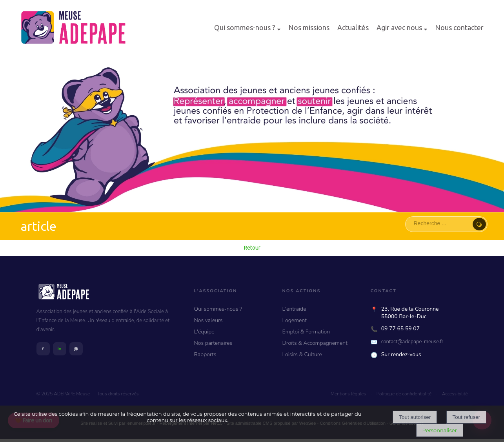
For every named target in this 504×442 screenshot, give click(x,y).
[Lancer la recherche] (479, 224)
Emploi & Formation (306, 332)
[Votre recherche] (441, 223)
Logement (295, 320)
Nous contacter (459, 27)
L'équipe (204, 332)
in (59, 349)
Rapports (205, 354)
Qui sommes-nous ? (245, 27)
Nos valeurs (208, 320)
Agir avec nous (399, 27)
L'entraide (294, 309)
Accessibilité (455, 394)
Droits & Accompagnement (315, 343)
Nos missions (309, 27)
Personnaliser (440, 430)
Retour (252, 248)
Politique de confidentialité (404, 394)
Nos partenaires (213, 343)
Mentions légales (348, 394)
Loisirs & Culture (302, 354)
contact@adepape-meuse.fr (412, 342)
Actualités (353, 27)
